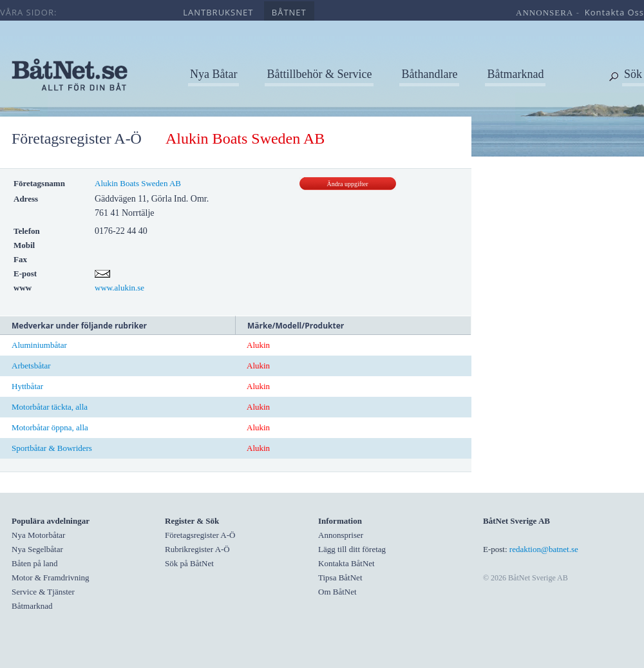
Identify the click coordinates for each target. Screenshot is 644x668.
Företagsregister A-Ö (77, 138)
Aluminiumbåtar (39, 345)
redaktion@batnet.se (544, 549)
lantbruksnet (218, 12)
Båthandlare (429, 74)
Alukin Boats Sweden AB (138, 183)
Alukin (258, 345)
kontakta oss (614, 12)
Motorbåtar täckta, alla (50, 407)
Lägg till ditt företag (352, 549)
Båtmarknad (515, 74)
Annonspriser (341, 535)
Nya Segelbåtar (37, 549)
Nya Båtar (213, 74)
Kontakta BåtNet (346, 563)
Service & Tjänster (43, 592)
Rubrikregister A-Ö (197, 549)
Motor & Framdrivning (51, 577)
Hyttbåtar (27, 386)
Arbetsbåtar (31, 366)
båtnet (289, 12)
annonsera (545, 13)
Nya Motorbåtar (38, 535)
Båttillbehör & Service (319, 74)
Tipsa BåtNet (340, 577)
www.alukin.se (119, 288)
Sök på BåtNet (189, 563)
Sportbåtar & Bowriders (52, 448)
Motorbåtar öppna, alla (50, 427)
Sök (633, 74)
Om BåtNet (337, 592)
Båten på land (34, 563)
